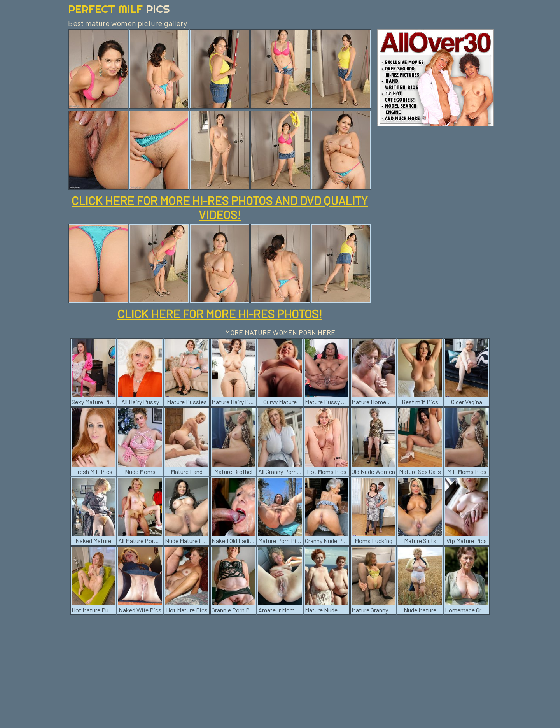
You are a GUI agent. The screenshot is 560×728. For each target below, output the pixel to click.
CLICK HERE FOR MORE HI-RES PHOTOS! (220, 314)
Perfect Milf (119, 9)
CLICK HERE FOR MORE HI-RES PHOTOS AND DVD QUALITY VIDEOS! (220, 207)
